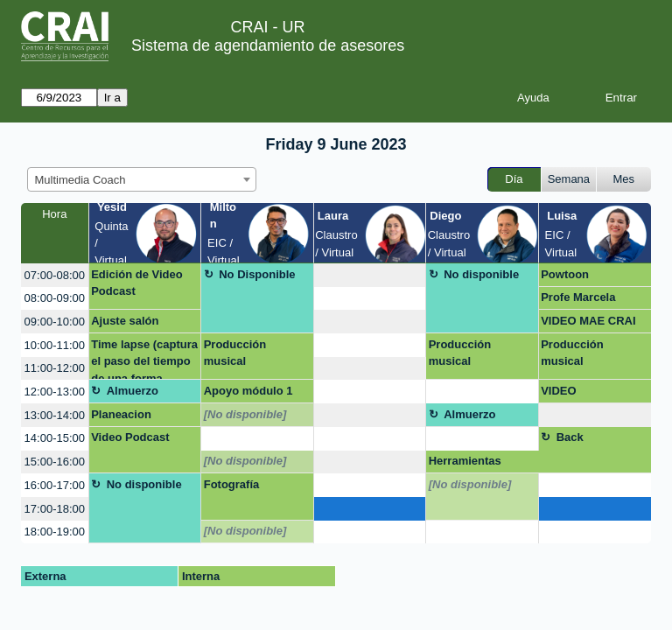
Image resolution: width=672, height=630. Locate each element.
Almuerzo (133, 391)
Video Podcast (130, 437)
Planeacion (121, 414)
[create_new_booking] (370, 275)
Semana (569, 179)
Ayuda (533, 98)
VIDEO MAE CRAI (588, 321)
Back (570, 437)
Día (514, 179)
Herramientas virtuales (465, 464)
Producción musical (235, 353)
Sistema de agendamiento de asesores (268, 45)
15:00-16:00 (55, 462)
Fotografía (232, 484)
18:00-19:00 (55, 532)
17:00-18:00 (55, 509)
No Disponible (257, 274)
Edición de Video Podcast (137, 283)
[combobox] (142, 179)
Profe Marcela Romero (578, 300)
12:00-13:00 (55, 392)
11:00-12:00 (55, 368)
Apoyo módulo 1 (248, 391)
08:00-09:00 (55, 298)
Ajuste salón (125, 321)
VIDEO (558, 391)
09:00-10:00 (55, 322)
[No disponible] (245, 414)
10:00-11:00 (55, 345)
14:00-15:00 (55, 438)
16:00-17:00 (55, 485)
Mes (624, 179)
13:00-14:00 (55, 415)
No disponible (481, 274)
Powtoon (565, 274)
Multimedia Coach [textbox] (80, 180)
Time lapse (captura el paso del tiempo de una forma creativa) (144, 359)
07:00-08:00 (55, 275)
